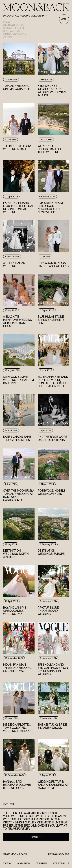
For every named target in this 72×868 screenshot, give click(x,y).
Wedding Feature (14, 25)
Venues (8, 37)
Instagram (24, 863)
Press (7, 22)
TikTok (7, 863)
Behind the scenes (15, 28)
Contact (36, 837)
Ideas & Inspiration (15, 34)
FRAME (65, 863)
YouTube (41, 863)
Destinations (11, 31)
